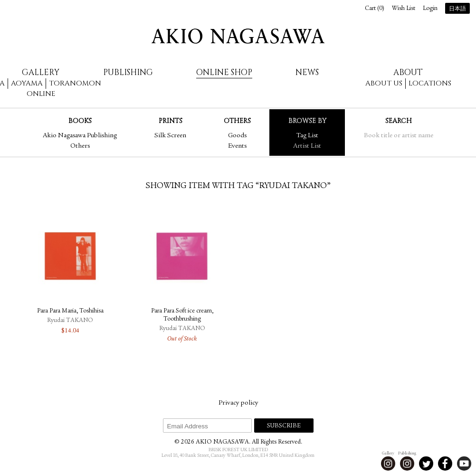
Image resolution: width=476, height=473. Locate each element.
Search (399, 121)
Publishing (128, 72)
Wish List (404, 9)
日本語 (457, 9)
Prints (171, 121)
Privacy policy (238, 403)
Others (80, 146)
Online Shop (224, 72)
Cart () (375, 9)
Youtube (464, 464)
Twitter (426, 464)
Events (237, 146)
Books (80, 121)
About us (384, 83)
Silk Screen (170, 136)
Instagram (388, 464)
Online (41, 94)
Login (430, 9)
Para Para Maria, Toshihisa (70, 311)
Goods (237, 136)
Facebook (445, 464)
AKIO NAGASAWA (238, 36)
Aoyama (27, 83)
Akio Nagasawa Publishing (80, 136)
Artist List (307, 146)
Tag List (307, 136)
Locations (430, 83)
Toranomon (75, 83)
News (307, 72)
